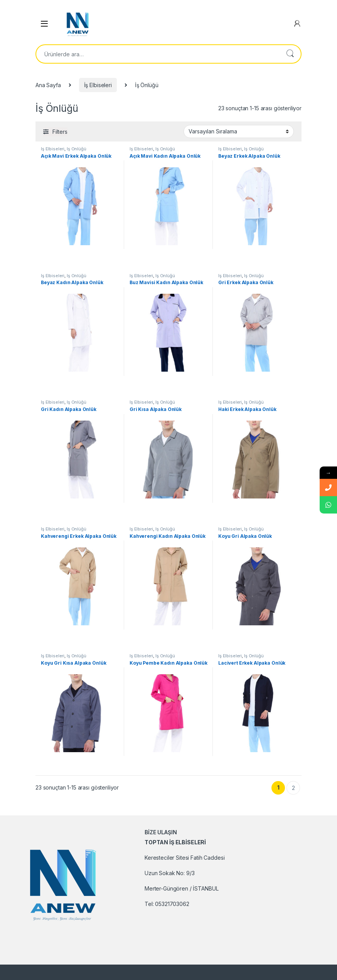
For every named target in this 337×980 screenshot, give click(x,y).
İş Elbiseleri (98, 85)
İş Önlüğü (77, 149)
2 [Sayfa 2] (293, 788)
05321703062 (172, 904)
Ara (290, 54)
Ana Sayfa (48, 85)
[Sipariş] (239, 131)
